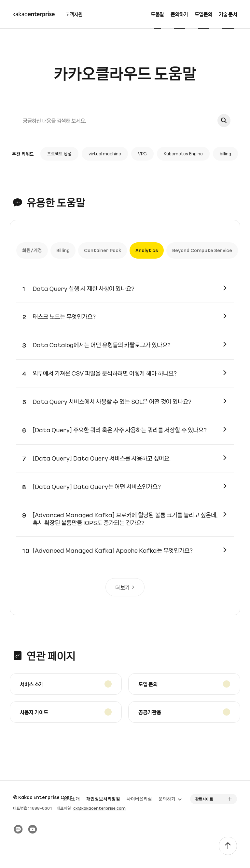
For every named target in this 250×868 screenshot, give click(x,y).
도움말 (157, 14)
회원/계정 (32, 252)
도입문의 (203, 14)
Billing (63, 252)
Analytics (147, 252)
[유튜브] (33, 829)
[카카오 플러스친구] (18, 829)
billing (226, 155)
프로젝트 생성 (59, 155)
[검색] (114, 121)
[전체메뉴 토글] (240, 14)
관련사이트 (204, 799)
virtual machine (105, 155)
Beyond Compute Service (202, 252)
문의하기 (179, 14)
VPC (142, 155)
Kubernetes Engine (183, 155)
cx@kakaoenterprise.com (99, 808)
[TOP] (228, 846)
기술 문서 (228, 14)
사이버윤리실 (139, 799)
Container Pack (103, 252)
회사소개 (71, 799)
